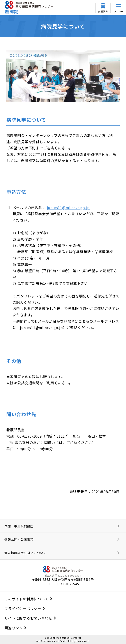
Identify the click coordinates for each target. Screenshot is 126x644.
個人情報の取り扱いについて (25, 553)
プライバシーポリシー (23, 608)
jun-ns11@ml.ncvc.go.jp (68, 208)
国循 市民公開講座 (19, 526)
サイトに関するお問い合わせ (28, 618)
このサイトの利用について (27, 599)
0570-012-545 (68, 584)
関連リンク (14, 628)
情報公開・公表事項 (19, 539)
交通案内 (103, 11)
